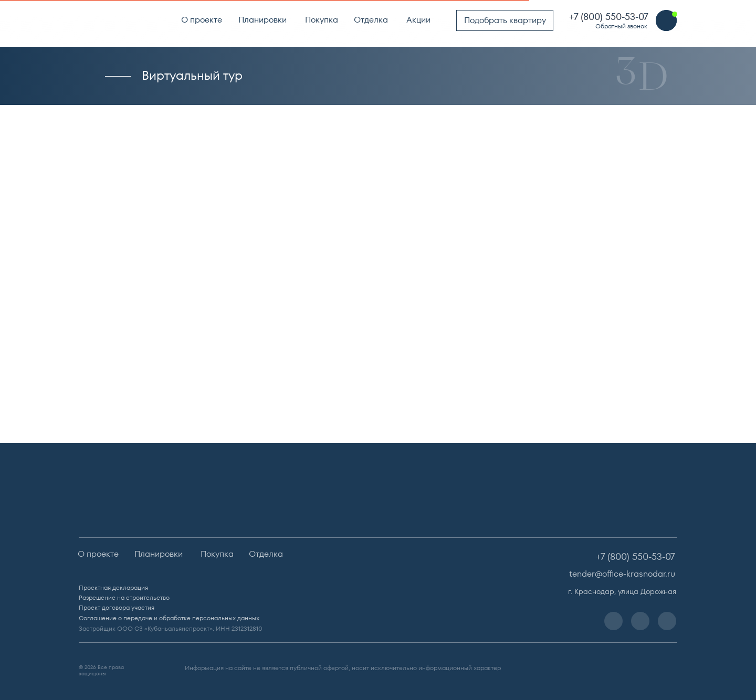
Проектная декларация (113, 587)
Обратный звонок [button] (621, 26)
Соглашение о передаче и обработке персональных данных (169, 618)
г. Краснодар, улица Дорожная (622, 591)
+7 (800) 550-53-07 (609, 17)
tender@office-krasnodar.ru (622, 574)
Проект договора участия (117, 607)
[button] (666, 20)
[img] (119, 20)
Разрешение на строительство (124, 597)
